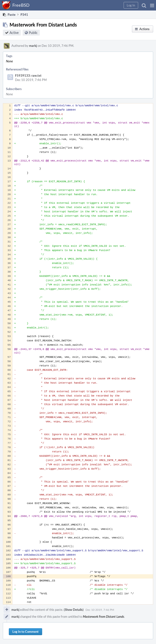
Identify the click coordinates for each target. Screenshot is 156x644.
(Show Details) (74, 610)
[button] (152, 5)
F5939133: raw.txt (28, 75)
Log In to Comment (25, 632)
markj (33, 46)
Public (33, 33)
